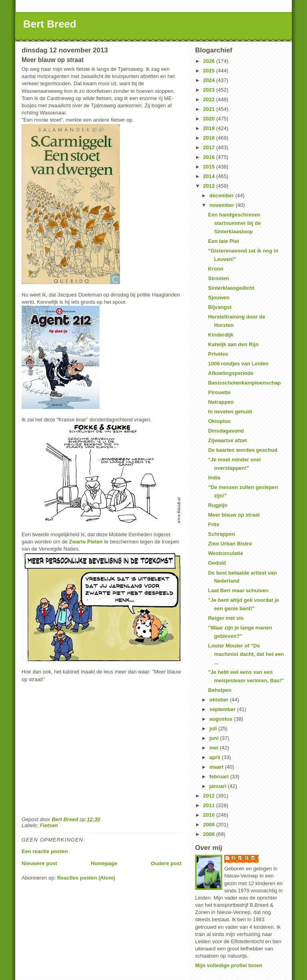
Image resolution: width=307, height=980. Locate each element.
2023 (210, 90)
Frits (213, 524)
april (216, 757)
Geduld (217, 563)
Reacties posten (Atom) (86, 878)
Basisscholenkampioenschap (244, 383)
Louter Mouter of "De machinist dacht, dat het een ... (246, 654)
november (223, 205)
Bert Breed (50, 24)
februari (220, 777)
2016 (210, 157)
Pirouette (219, 392)
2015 (210, 167)
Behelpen (220, 690)
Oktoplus (219, 421)
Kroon (215, 269)
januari (219, 786)
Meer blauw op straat (234, 515)
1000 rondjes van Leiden (238, 364)
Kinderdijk (221, 335)
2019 (210, 128)
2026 (210, 61)
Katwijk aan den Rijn (233, 344)
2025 (210, 71)
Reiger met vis (226, 618)
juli (214, 728)
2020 (210, 119)
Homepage (104, 863)
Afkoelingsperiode (230, 373)
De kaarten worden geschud (242, 450)
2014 (210, 176)
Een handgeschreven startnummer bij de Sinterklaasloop (234, 223)
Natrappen (221, 402)
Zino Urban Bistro (230, 544)
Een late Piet (223, 241)
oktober (220, 700)
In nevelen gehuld (230, 412)
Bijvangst (220, 307)
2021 (210, 109)
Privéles (218, 354)
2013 (210, 186)
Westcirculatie (225, 553)
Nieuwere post (39, 863)
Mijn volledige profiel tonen (229, 965)
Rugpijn (217, 505)
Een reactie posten (45, 851)
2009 (210, 825)
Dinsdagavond (226, 431)
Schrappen (221, 534)
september (223, 709)
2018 (210, 138)
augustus (222, 719)
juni (215, 738)
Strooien (218, 278)
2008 (210, 834)
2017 (210, 147)
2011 (210, 805)
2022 (210, 99)
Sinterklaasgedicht (231, 288)
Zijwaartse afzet (227, 440)
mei (215, 748)
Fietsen (49, 825)
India (214, 478)
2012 (210, 796)
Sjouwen (218, 298)
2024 (210, 80)
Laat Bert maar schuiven (238, 590)
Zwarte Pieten (86, 542)
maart (217, 767)
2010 (210, 815)
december (222, 195)
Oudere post (166, 863)
